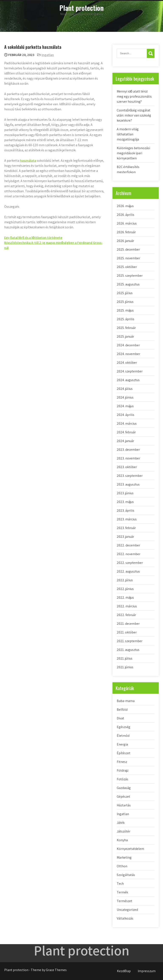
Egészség (124, 727)
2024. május (125, 406)
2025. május (125, 310)
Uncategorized (127, 910)
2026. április (126, 215)
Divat (120, 718)
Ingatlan (48, 55)
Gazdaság (124, 788)
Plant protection (81, 8)
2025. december (128, 249)
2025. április (126, 319)
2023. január (125, 537)
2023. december (128, 450)
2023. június (125, 493)
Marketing (124, 857)
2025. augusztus (128, 284)
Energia (122, 744)
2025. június (125, 302)
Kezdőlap (124, 971)
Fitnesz (122, 762)
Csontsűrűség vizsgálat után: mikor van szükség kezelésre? (134, 115)
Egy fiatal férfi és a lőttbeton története (33, 238)
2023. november (128, 458)
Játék (121, 823)
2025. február (126, 328)
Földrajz (123, 770)
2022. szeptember (130, 563)
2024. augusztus (128, 380)
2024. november (128, 354)
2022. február (126, 615)
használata (28, 161)
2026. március (127, 223)
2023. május (125, 502)
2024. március (127, 423)
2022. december (128, 545)
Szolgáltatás (126, 875)
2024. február (126, 432)
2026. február (126, 232)
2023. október (127, 467)
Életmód (123, 736)
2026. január (125, 241)
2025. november (128, 258)
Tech (120, 884)
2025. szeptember (130, 276)
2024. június (125, 397)
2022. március (127, 606)
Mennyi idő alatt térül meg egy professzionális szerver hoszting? (134, 96)
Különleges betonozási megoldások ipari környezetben (133, 153)
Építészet (124, 753)
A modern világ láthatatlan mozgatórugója (128, 134)
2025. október (127, 267)
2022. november (129, 554)
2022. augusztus (128, 571)
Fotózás (122, 779)
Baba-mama (126, 701)
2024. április (126, 415)
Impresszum (147, 971)
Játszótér (124, 831)
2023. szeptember (130, 476)
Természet (124, 901)
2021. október (127, 632)
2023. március (127, 519)
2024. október (127, 363)
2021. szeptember (130, 641)
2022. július (125, 580)
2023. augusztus (128, 484)
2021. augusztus (128, 650)
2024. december (128, 345)
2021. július (125, 658)
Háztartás (124, 805)
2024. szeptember (130, 371)
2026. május (125, 206)
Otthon (122, 866)
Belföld (122, 710)
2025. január (125, 336)
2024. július (125, 389)
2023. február (126, 528)
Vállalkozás (125, 918)
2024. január (125, 441)
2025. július (125, 293)
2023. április (126, 510)
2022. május (125, 597)
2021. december (128, 624)
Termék (122, 892)
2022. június (125, 589)
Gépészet (123, 797)
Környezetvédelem (130, 849)
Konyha (122, 840)
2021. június (125, 667)
